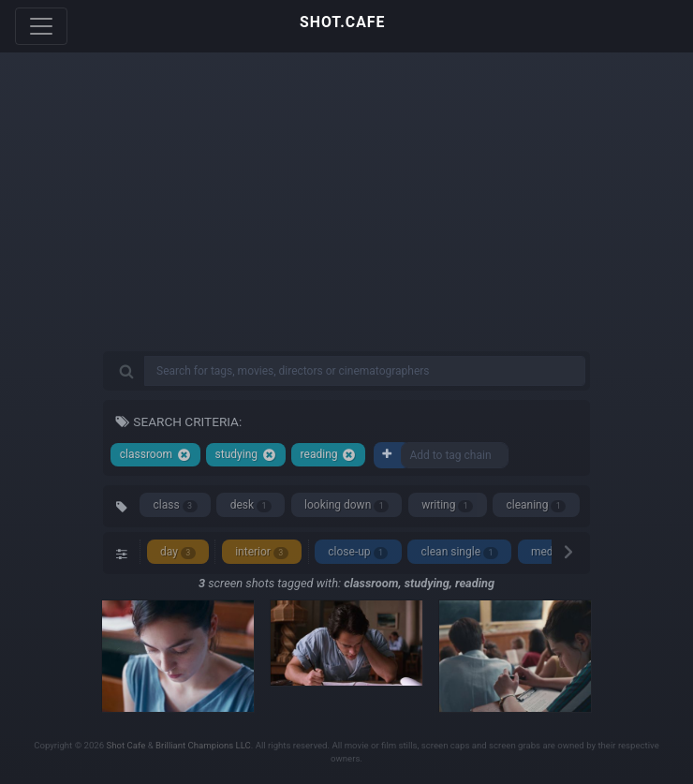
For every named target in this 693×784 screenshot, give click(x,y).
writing (447, 505)
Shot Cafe (126, 745)
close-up (358, 552)
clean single (460, 552)
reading (329, 455)
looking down (346, 505)
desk (251, 505)
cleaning (536, 505)
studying (246, 455)
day (178, 552)
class (176, 505)
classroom (155, 455)
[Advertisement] (346, 215)
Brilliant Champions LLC (203, 745)
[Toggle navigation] (41, 26)
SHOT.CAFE (342, 22)
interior (262, 552)
